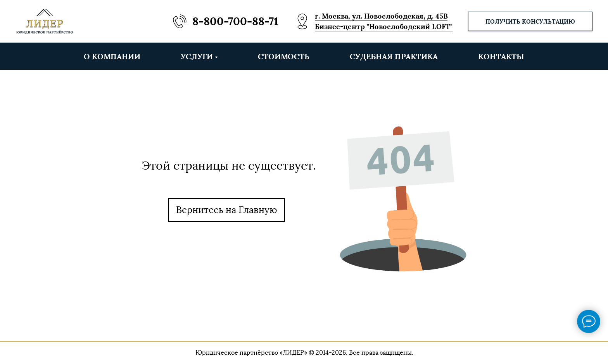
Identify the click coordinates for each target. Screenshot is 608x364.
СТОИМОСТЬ (284, 56)
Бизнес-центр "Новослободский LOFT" (384, 27)
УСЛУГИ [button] (197, 56)
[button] (530, 21)
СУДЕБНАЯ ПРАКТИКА (394, 56)
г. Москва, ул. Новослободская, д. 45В (381, 16)
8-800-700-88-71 (235, 21)
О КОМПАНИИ (112, 56)
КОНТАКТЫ (501, 56)
